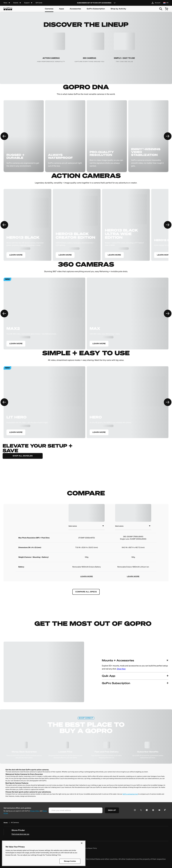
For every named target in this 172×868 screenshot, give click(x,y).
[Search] (161, 9)
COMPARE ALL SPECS (86, 592)
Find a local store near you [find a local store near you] (20, 834)
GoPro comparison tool (130, 794)
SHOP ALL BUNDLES (23, 456)
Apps (62, 9)
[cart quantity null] (167, 9)
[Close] (82, 843)
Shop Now (121, 669)
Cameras (49, 9)
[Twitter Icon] (140, 810)
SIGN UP (112, 810)
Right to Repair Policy (90, 848)
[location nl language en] (166, 3)
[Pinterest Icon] (153, 810)
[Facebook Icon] (146, 810)
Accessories (75, 9)
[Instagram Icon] (136, 810)
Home (6, 823)
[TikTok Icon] (165, 810)
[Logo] (8, 9)
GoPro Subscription (96, 9)
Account (156, 3)
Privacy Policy (35, 811)
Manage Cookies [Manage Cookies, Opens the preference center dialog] (70, 861)
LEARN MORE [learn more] (87, 576)
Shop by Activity (118, 9)
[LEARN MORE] (27, 227)
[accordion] (7, 3)
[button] (135, 665)
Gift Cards (39, 3)
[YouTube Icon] (159, 810)
